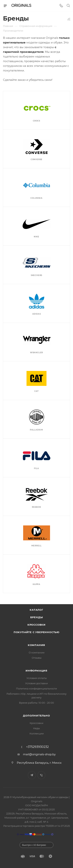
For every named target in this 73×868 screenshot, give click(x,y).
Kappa (36, 584)
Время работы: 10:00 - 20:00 (36, 703)
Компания (36, 645)
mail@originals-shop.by (39, 754)
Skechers (36, 275)
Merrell (37, 546)
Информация (36, 671)
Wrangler (36, 353)
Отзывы (37, 658)
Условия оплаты (37, 678)
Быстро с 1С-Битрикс (34, 845)
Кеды (36, 728)
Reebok (36, 507)
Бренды (37, 617)
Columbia (36, 198)
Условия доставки (36, 683)
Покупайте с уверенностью (36, 632)
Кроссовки (36, 625)
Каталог (36, 610)
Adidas (37, 314)
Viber (41, 775)
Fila (36, 468)
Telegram (32, 775)
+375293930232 (37, 747)
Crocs (36, 121)
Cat (36, 391)
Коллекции (37, 733)
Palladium (36, 430)
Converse (36, 159)
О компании (37, 652)
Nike (36, 237)
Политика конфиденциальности (36, 689)
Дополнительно (36, 716)
